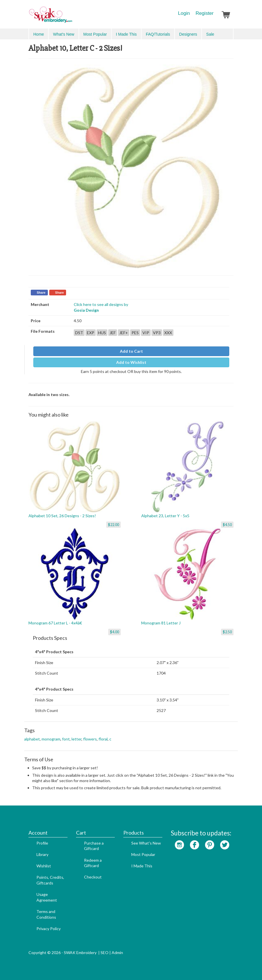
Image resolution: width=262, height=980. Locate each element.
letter (76, 739)
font (66, 739)
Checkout (93, 877)
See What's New (146, 843)
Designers (188, 34)
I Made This (126, 34)
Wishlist (44, 866)
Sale (210, 34)
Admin (117, 952)
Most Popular (95, 34)
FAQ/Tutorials (158, 34)
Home (39, 34)
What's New (64, 34)
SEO (105, 952)
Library (42, 854)
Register (205, 13)
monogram (51, 739)
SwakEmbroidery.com (71, 17)
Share (41, 293)
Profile (42, 843)
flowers (90, 739)
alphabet (32, 739)
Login (184, 13)
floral (103, 739)
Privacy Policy (49, 929)
